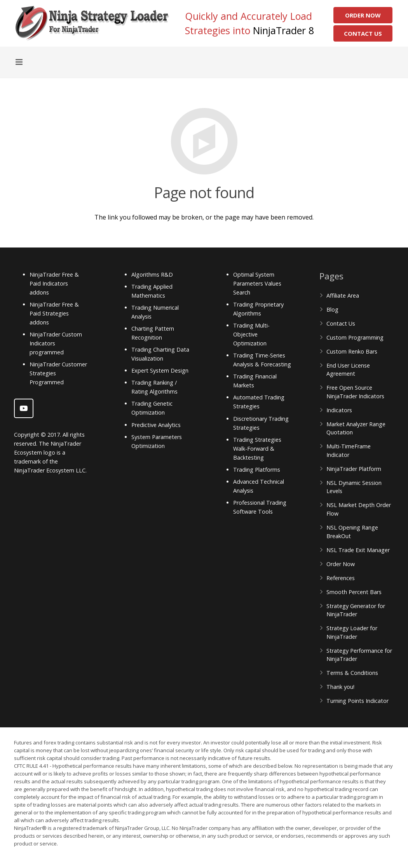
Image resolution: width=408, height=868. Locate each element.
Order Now (363, 15)
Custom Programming (355, 337)
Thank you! (340, 687)
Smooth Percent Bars (354, 592)
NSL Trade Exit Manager (358, 550)
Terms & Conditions (352, 673)
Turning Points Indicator (357, 701)
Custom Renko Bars (352, 351)
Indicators (339, 410)
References (341, 578)
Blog (332, 309)
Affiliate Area (343, 295)
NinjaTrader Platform (354, 469)
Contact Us (363, 33)
